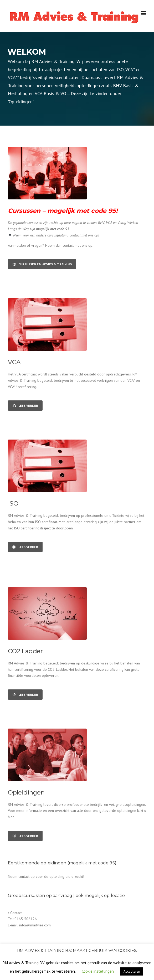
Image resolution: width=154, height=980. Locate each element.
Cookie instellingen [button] (98, 971)
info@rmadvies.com (35, 925)
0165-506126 (26, 919)
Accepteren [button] (132, 971)
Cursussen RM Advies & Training (42, 264)
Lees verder (25, 406)
